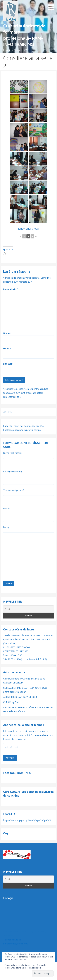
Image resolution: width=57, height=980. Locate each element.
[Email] (28, 609)
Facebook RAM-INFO (17, 773)
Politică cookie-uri (33, 968)
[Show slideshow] (28, 229)
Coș (6, 833)
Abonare (10, 758)
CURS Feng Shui (11, 702)
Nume (7, 333)
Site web (8, 364)
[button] (52, 6)
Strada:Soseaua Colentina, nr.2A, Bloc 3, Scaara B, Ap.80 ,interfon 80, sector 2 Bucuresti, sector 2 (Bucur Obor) (28, 639)
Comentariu (10, 289)
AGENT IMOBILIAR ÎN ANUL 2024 (20, 697)
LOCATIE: (9, 814)
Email (7, 349)
